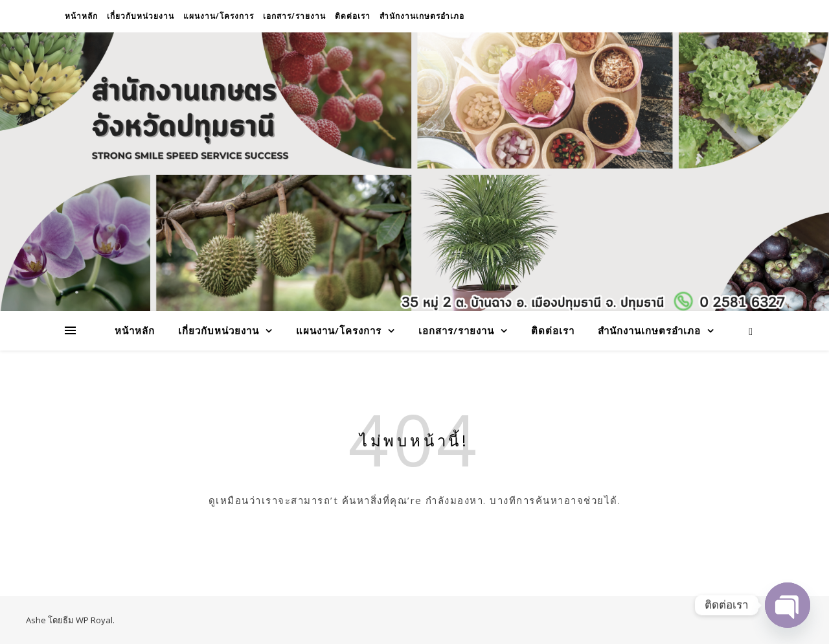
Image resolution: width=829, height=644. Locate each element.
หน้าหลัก (81, 16)
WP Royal (94, 620)
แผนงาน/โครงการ (219, 16)
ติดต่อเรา (353, 16)
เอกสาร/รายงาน (294, 16)
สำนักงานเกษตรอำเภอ (422, 16)
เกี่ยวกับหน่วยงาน (141, 16)
